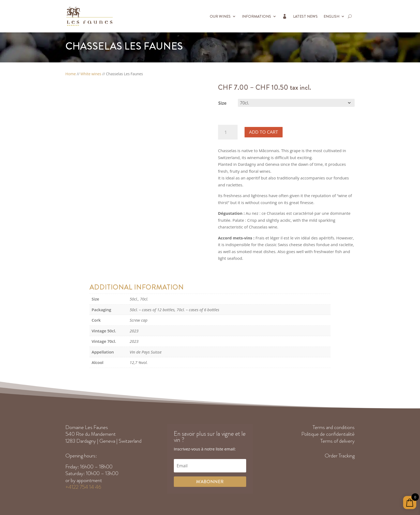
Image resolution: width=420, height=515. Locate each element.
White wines (91, 74)
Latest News (305, 16)
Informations (256, 16)
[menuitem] (334, 16)
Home (71, 74)
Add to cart (264, 132)
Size (222, 103)
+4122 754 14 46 (83, 487)
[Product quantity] (228, 132)
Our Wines (220, 16)
